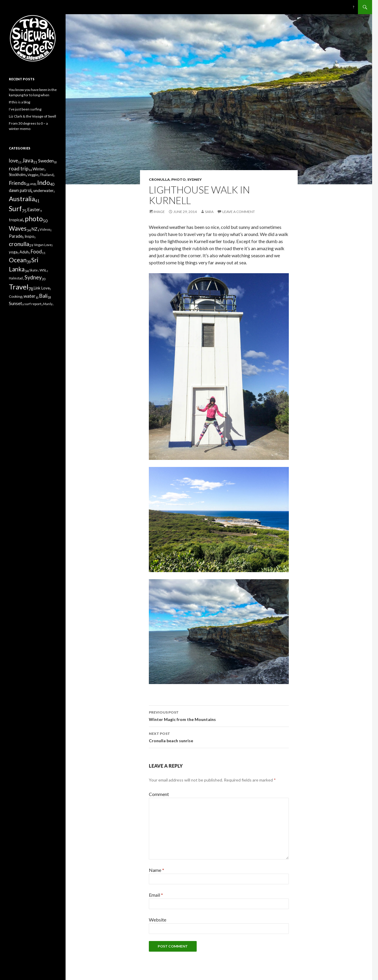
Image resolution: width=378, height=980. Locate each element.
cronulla (159, 179)
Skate (34, 270)
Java (28, 160)
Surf (15, 209)
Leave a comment (239, 212)
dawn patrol (20, 190)
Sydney (194, 179)
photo (179, 179)
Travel (19, 287)
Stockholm (17, 175)
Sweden (46, 161)
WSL (43, 270)
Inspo (29, 236)
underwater (43, 191)
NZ (34, 229)
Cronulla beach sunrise (219, 737)
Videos (45, 229)
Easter (34, 209)
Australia (22, 199)
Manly (48, 304)
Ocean (18, 260)
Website (158, 920)
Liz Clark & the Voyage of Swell (32, 116)
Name (157, 870)
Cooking (15, 296)
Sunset (16, 303)
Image (159, 212)
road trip (19, 169)
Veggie (33, 175)
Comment (159, 794)
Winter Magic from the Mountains (219, 715)
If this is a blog (19, 102)
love (13, 161)
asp (33, 184)
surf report (33, 304)
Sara (209, 212)
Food (36, 251)
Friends (17, 183)
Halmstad (16, 278)
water (30, 296)
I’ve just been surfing (25, 109)
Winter (38, 169)
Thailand (47, 175)
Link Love (42, 288)
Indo (44, 183)
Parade (16, 236)
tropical (16, 220)
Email (156, 895)
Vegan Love (43, 245)
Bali (43, 296)
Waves (18, 228)
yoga (13, 252)
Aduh (24, 252)
